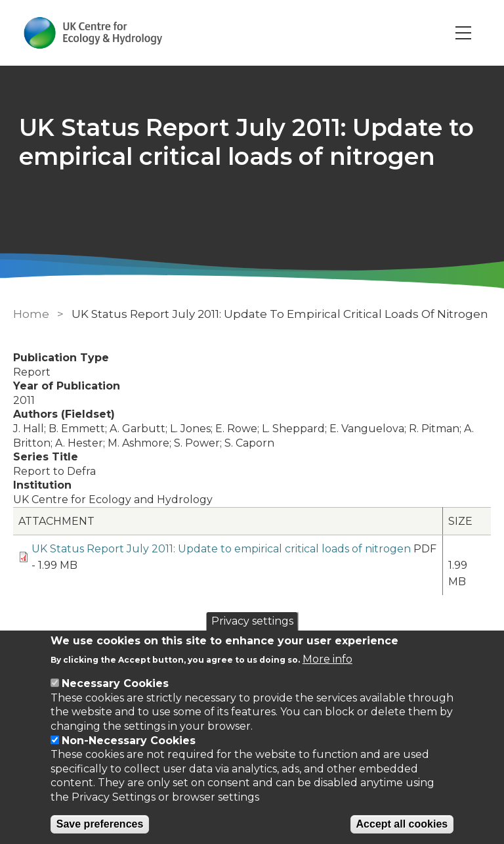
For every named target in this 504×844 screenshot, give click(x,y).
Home (31, 314)
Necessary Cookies (115, 683)
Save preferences (100, 824)
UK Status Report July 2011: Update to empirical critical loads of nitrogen (221, 549)
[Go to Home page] (94, 33)
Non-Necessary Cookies (129, 741)
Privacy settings (252, 621)
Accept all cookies (402, 824)
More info (327, 659)
